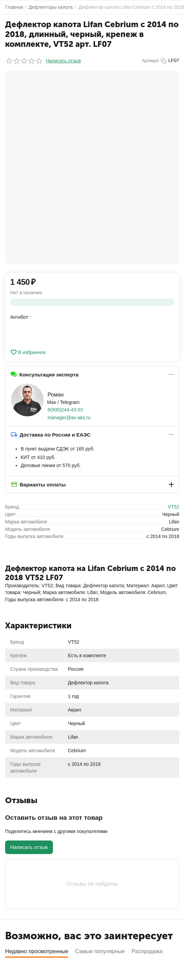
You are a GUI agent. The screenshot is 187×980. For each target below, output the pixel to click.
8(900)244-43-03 (65, 410)
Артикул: (151, 61)
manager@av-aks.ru (69, 418)
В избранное (28, 352)
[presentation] (104, 327)
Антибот (19, 317)
